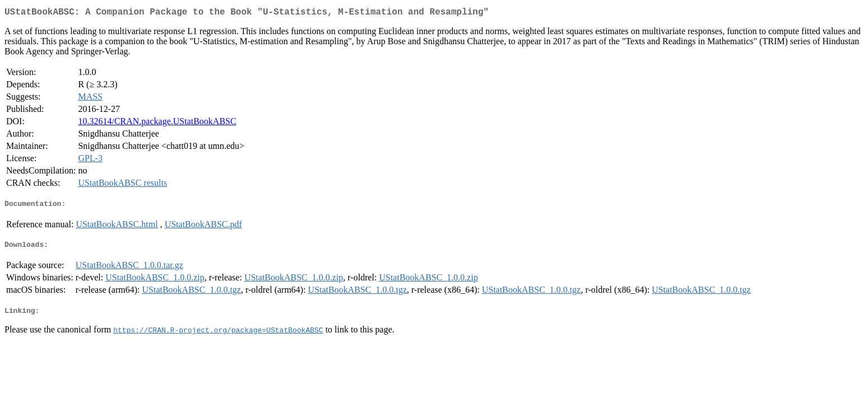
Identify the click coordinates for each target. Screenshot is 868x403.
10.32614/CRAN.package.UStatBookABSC (157, 123)
